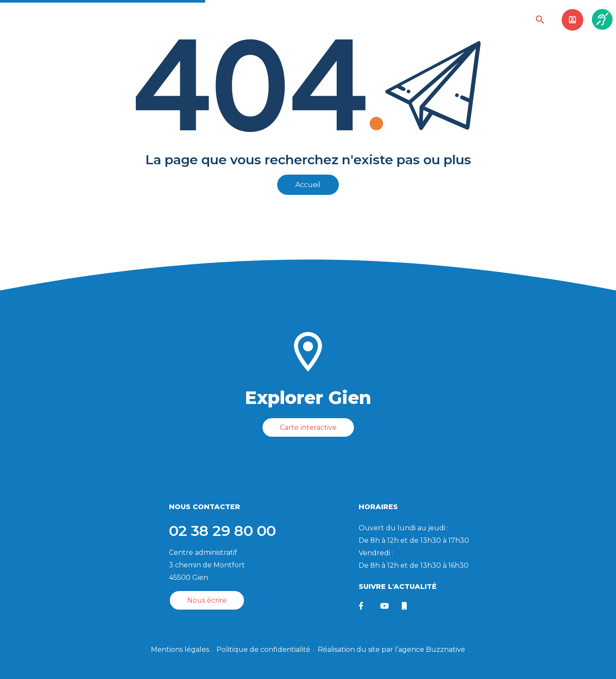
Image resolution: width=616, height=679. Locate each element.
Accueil (308, 185)
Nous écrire (207, 600)
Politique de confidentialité (263, 649)
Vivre (230, 20)
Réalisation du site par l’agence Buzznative (391, 649)
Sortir (262, 20)
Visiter (298, 20)
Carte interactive (308, 427)
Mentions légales (180, 649)
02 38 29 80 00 (222, 530)
